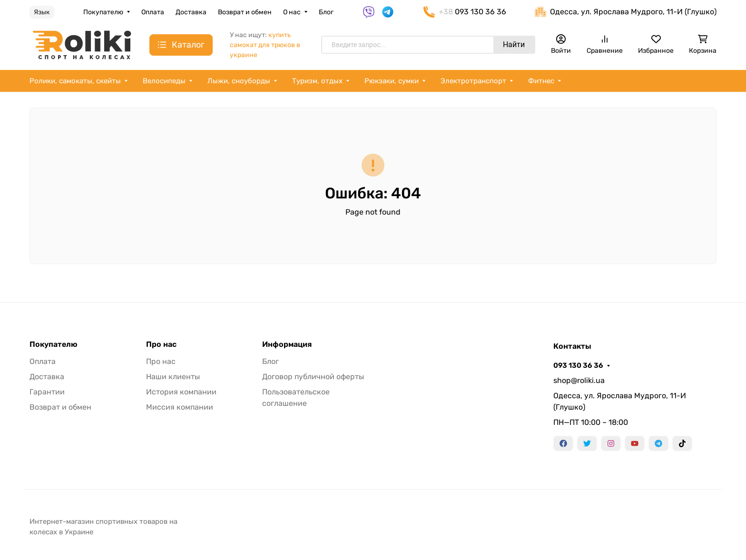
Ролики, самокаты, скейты (75, 81)
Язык (42, 12)
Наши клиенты (173, 377)
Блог (326, 12)
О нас (292, 12)
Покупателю (103, 12)
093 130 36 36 (578, 365)
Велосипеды (164, 81)
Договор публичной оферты (313, 377)
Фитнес (541, 81)
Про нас (161, 344)
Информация (287, 344)
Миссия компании (180, 407)
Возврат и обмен (245, 12)
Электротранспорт (473, 81)
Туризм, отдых (317, 81)
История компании (181, 392)
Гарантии (47, 392)
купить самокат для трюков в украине (265, 45)
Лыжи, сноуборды (239, 81)
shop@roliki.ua (579, 380)
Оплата (153, 12)
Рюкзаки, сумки (392, 81)
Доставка (191, 12)
